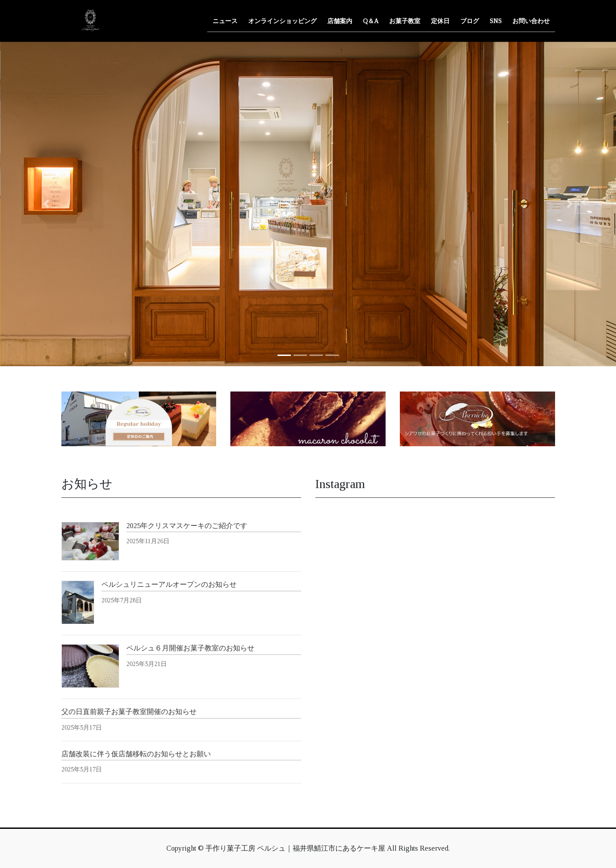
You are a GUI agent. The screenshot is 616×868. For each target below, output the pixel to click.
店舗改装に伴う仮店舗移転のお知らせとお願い (136, 754)
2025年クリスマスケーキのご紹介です (187, 526)
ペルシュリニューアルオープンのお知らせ (169, 584)
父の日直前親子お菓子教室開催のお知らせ (129, 712)
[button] (46, 204)
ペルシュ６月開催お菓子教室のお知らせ (190, 648)
